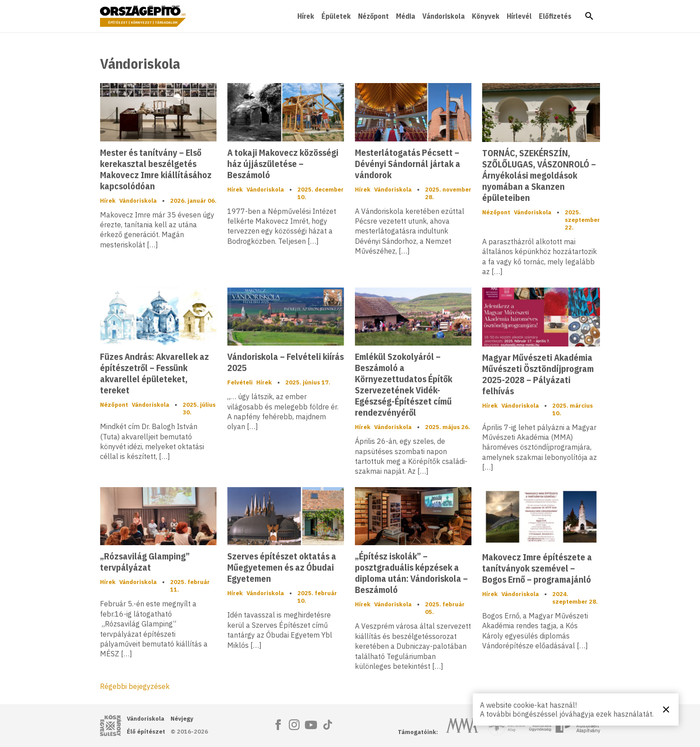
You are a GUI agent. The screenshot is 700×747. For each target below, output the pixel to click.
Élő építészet (146, 732)
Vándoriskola (444, 16)
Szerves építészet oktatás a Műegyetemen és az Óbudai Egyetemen (282, 567)
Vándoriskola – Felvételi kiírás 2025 (285, 362)
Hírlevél (519, 16)
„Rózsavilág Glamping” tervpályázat (145, 562)
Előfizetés (555, 16)
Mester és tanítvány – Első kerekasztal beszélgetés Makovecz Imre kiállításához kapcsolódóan (156, 169)
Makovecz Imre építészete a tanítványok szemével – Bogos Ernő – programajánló (537, 568)
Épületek (336, 16)
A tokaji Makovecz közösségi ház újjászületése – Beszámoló (283, 164)
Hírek (306, 16)
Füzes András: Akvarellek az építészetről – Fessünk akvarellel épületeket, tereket (154, 373)
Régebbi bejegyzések (135, 686)
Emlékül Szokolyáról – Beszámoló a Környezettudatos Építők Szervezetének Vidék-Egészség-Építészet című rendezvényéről (404, 384)
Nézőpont (373, 16)
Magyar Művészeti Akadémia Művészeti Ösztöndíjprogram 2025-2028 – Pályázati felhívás (538, 374)
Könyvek (486, 16)
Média (406, 16)
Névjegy (182, 719)
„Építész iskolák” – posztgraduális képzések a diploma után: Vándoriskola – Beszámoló (411, 573)
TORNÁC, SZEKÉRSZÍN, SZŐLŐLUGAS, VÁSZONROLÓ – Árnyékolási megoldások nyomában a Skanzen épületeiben (539, 175)
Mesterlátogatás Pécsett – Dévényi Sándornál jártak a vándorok (408, 164)
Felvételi (240, 382)
